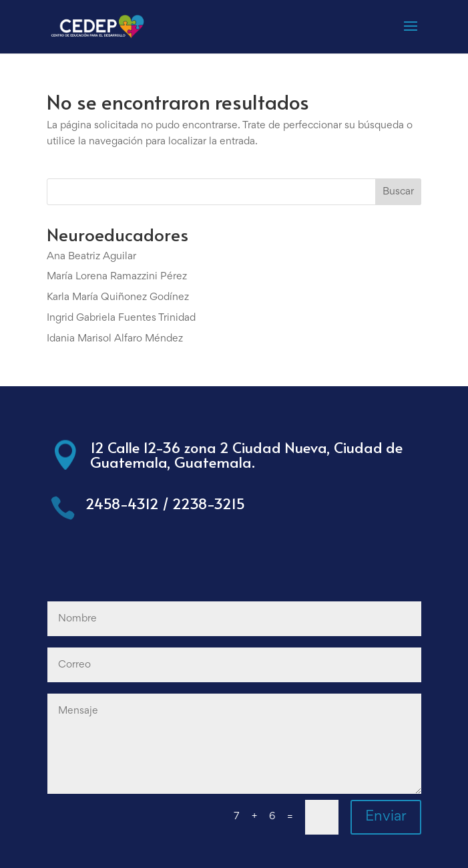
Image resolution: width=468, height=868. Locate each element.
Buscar (398, 192)
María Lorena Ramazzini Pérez (117, 277)
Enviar (386, 817)
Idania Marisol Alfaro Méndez (115, 339)
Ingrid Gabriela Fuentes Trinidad (121, 318)
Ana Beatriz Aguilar (91, 257)
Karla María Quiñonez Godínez (118, 297)
